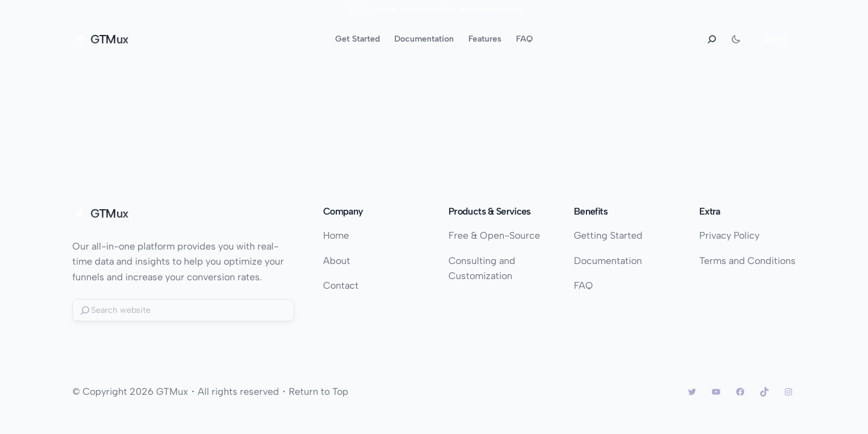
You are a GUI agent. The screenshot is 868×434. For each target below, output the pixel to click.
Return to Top (319, 392)
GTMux (109, 39)
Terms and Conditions (747, 261)
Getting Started (608, 235)
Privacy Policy (729, 235)
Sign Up (776, 39)
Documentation (608, 261)
